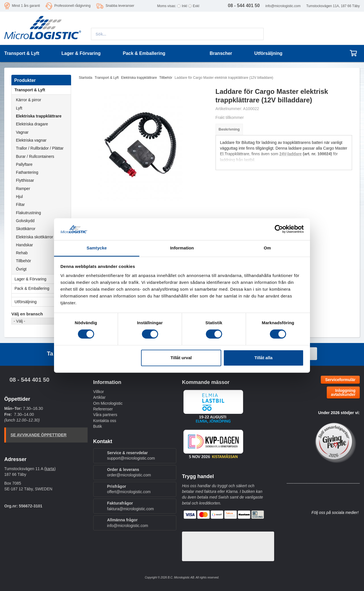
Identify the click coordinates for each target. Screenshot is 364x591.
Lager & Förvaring (43, 279)
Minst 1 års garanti (26, 6)
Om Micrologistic (108, 403)
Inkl (184, 6)
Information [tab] (182, 248)
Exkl (196, 6)
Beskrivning (229, 129)
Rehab (22, 253)
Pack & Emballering (43, 288)
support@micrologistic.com (131, 458)
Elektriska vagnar (31, 140)
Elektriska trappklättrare (39, 116)
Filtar (20, 204)
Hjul (19, 197)
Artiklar (100, 397)
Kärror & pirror (29, 100)
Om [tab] (267, 248)
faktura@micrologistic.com (131, 509)
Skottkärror (26, 229)
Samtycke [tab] (97, 248)
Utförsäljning (268, 53)
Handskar (24, 245)
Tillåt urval (181, 358)
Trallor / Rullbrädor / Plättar (40, 148)
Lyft (19, 108)
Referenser (103, 409)
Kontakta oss (105, 421)
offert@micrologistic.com (129, 492)
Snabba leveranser (120, 6)
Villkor (99, 392)
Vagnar (22, 132)
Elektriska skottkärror (35, 237)
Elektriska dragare (32, 124)
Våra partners (105, 415)
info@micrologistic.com (283, 6)
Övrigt (21, 269)
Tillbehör (23, 261)
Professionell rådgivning (72, 6)
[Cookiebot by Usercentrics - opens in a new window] (279, 229)
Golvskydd (25, 221)
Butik (98, 426)
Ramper (23, 189)
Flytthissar (25, 180)
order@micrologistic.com (129, 475)
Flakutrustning (28, 213)
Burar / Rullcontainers (35, 156)
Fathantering (27, 172)
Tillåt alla (263, 358)
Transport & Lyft (43, 90)
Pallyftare (24, 164)
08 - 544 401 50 (29, 380)
